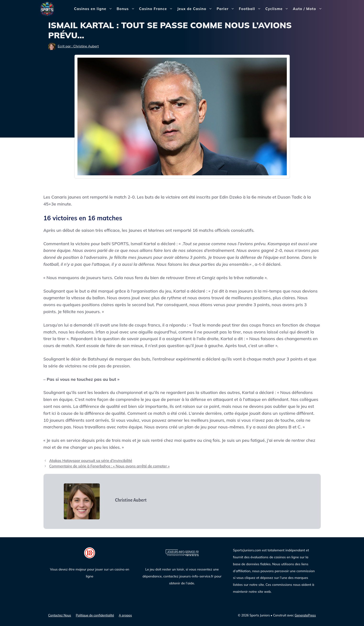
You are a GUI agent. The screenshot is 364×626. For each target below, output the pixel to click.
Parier (227, 9)
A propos (125, 615)
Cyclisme (278, 9)
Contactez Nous (60, 615)
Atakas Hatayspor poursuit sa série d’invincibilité (91, 461)
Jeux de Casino (196, 9)
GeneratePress (305, 615)
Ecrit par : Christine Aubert (78, 46)
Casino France (157, 9)
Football (251, 9)
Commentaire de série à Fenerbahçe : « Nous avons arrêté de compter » (109, 466)
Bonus (127, 9)
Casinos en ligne (94, 9)
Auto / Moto (308, 9)
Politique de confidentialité (95, 615)
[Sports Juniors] (47, 8)
